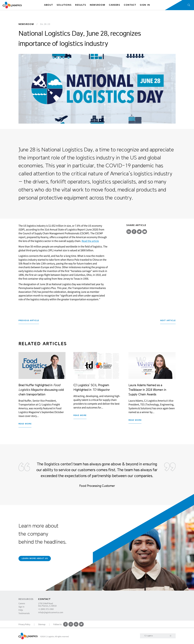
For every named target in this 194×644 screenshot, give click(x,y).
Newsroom (26, 24)
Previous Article (29, 320)
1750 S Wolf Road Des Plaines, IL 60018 (47, 604)
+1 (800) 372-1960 (46, 609)
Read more (25, 424)
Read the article (90, 241)
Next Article (168, 320)
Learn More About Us (35, 558)
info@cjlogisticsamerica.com (51, 612)
